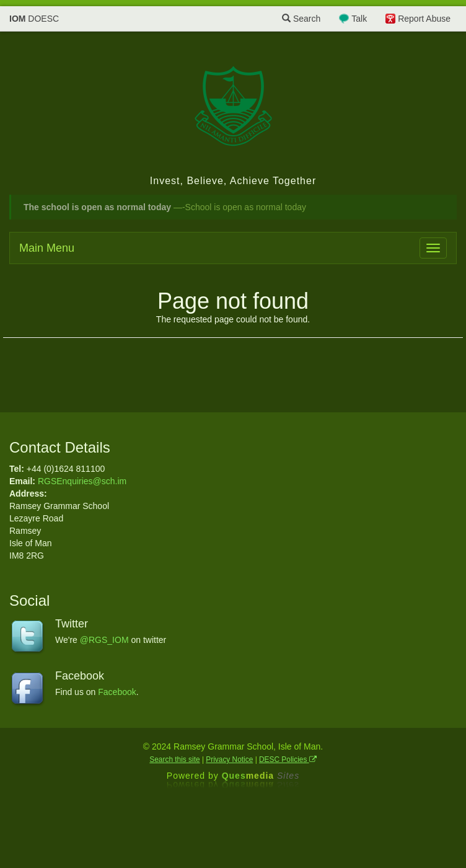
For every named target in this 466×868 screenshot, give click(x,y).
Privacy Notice (229, 759)
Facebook (117, 692)
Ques (261, 776)
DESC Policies (288, 759)
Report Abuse (424, 19)
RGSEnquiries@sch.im (82, 481)
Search (301, 19)
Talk (359, 19)
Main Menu (47, 248)
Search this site (174, 759)
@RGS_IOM (104, 640)
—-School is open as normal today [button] (165, 207)
